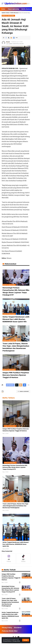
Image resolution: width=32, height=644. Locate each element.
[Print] (14, 38)
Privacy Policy (7, 641)
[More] (17, 38)
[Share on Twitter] (9, 38)
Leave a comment (23, 391)
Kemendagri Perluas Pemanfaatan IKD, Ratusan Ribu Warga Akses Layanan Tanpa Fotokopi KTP (15, 467)
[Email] (11, 38)
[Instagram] (9, 559)
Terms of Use (16, 641)
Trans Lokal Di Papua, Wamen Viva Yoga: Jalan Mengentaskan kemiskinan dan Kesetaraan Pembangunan (15, 506)
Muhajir (8, 42)
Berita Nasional (8, 16)
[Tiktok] (23, 559)
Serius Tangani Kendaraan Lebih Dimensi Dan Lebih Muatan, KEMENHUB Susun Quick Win (16, 319)
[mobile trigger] (3, 4)
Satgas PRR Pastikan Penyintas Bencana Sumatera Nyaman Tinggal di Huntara (16, 375)
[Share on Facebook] (6, 38)
